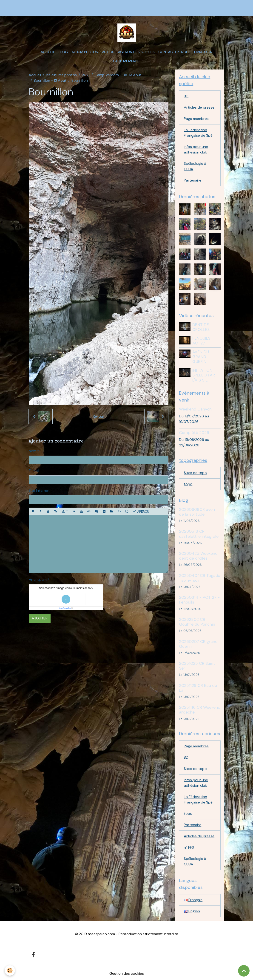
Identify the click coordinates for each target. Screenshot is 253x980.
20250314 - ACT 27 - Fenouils (199, 600)
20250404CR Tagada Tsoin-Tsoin (200, 578)
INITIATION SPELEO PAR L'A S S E (204, 375)
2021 (86, 75)
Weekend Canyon (195, 409)
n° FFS (189, 847)
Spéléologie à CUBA (195, 166)
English (192, 911)
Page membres (126, 61)
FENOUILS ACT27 (201, 341)
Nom (33, 451)
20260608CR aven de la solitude (197, 512)
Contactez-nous (174, 52)
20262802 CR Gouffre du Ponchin (197, 622)
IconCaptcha (65, 608)
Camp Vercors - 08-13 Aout (118, 75)
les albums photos (61, 75)
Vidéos (108, 52)
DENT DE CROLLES (201, 327)
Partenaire (193, 180)
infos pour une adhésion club (196, 149)
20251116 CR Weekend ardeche (200, 710)
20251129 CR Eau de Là (198, 688)
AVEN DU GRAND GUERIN (201, 357)
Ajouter (40, 618)
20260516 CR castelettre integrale (199, 534)
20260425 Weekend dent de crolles (198, 556)
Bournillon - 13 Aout (50, 80)
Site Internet (39, 490)
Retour (99, 416)
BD (186, 96)
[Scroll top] (244, 971)
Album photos (85, 52)
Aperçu (141, 511)
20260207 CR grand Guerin (198, 644)
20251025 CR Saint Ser (197, 666)
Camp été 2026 (194, 433)
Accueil (48, 52)
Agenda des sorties (136, 52)
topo (188, 484)
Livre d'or (203, 52)
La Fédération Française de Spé (198, 133)
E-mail (34, 471)
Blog (63, 52)
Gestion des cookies (127, 973)
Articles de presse (199, 107)
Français (193, 900)
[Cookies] (10, 970)
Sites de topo (195, 473)
